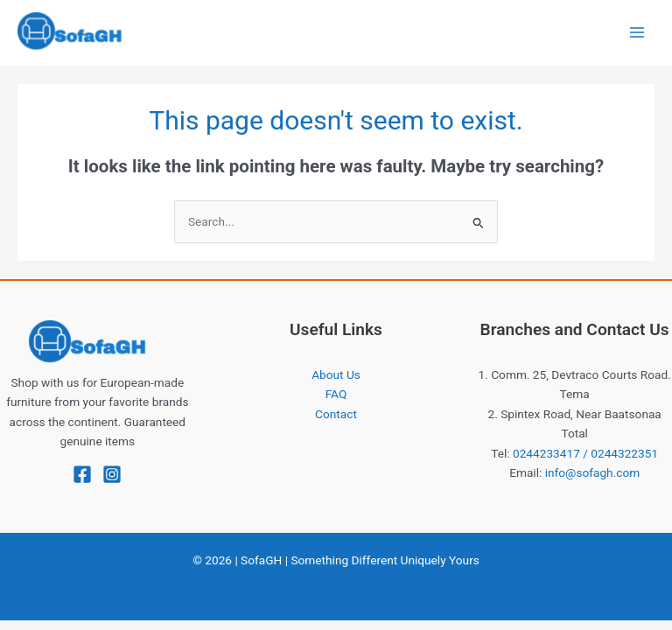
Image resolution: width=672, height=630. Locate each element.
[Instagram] (112, 474)
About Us (336, 374)
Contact (336, 414)
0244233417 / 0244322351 (585, 453)
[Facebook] (82, 474)
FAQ (336, 394)
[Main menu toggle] (637, 33)
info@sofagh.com (593, 472)
